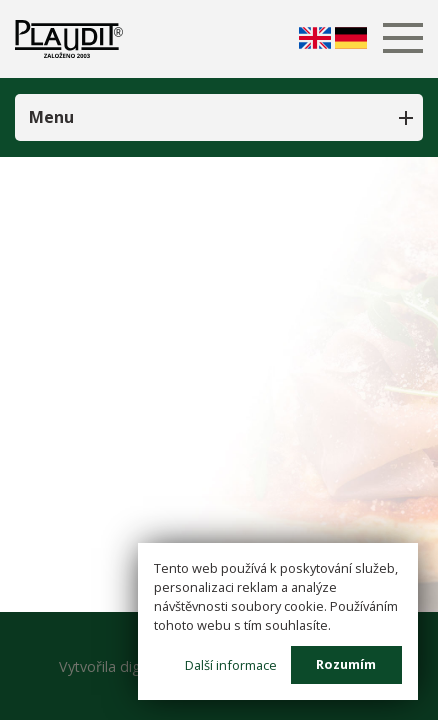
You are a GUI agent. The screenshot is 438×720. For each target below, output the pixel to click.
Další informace (231, 664)
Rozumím (346, 664)
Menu (51, 117)
